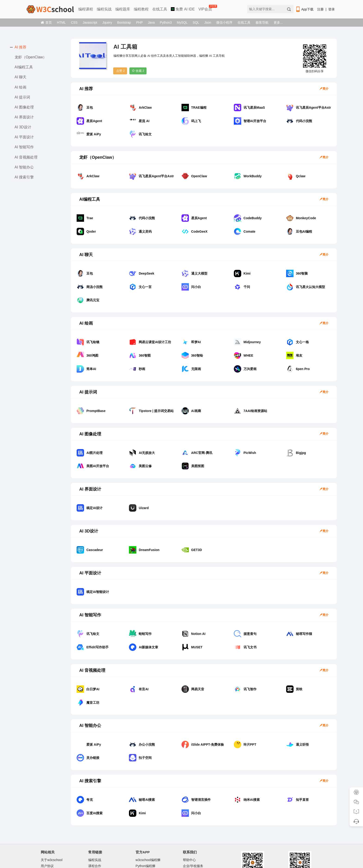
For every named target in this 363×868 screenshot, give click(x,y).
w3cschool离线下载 (102, 837)
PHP (139, 22)
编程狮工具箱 (145, 843)
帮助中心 (189, 825)
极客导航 (262, 22)
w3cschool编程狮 (148, 825)
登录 (332, 9)
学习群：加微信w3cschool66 (204, 843)
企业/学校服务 (193, 831)
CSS (74, 22)
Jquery (107, 22)
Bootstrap (124, 22)
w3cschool (147, 853)
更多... (278, 22)
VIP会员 (205, 8)
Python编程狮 (146, 831)
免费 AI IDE (183, 9)
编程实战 (104, 9)
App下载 (304, 9)
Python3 (166, 22)
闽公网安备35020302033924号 (223, 853)
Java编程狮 (144, 837)
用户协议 (47, 831)
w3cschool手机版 (101, 843)
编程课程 (86, 9)
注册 (320, 9)
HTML (61, 22)
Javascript (90, 22)
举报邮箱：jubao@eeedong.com (211, 860)
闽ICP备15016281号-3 (181, 853)
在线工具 (160, 9)
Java (151, 22)
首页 (46, 23)
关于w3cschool (52, 825)
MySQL (182, 22)
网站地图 (47, 837)
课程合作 (95, 831)
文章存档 (47, 843)
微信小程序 (224, 22)
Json (208, 22)
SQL (196, 22)
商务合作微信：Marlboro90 (202, 837)
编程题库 (123, 9)
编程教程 (141, 9)
